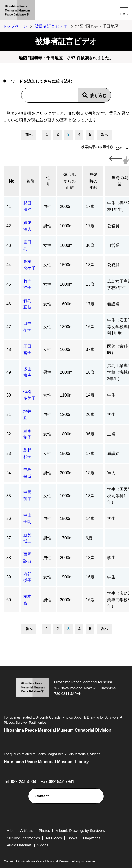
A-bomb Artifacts (20, 831)
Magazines (92, 838)
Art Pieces (54, 838)
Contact (42, 796)
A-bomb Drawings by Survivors (80, 831)
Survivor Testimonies (23, 838)
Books (73, 838)
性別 (48, 181)
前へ (29, 135)
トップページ (15, 26)
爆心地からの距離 (70, 181)
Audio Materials (19, 845)
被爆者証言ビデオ (51, 26)
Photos (45, 831)
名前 (30, 181)
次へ (104, 135)
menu (124, 14)
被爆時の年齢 (93, 181)
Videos (43, 845)
